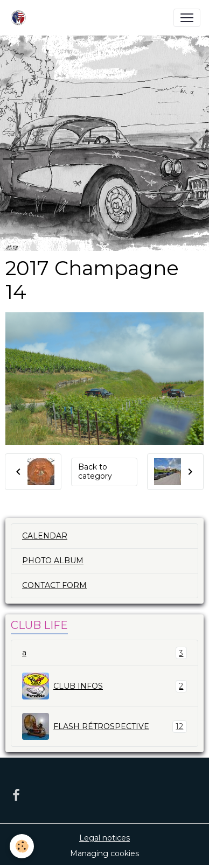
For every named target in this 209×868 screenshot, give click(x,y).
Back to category (95, 472)
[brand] (20, 18)
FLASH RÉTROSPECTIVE (104, 726)
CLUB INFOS (104, 686)
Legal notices (104, 838)
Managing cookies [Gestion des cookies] (104, 853)
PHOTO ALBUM (53, 561)
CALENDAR (45, 536)
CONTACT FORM (54, 585)
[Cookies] (22, 846)
